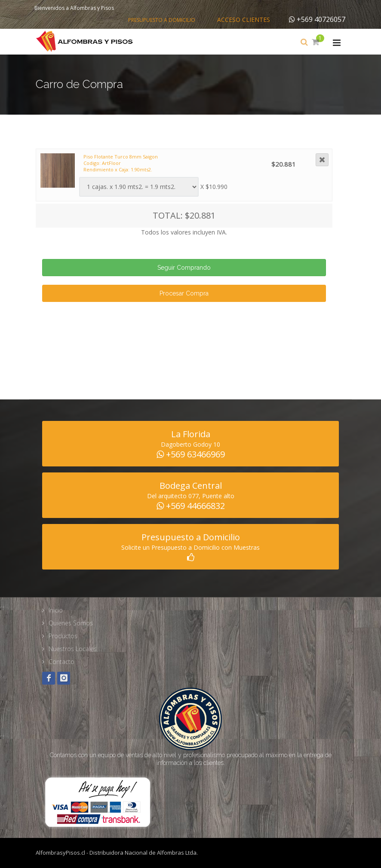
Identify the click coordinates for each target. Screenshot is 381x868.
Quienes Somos (71, 623)
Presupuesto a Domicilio (162, 20)
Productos (63, 636)
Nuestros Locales (73, 649)
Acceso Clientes (244, 20)
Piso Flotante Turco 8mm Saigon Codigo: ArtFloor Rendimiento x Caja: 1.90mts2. (121, 163)
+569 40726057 (317, 19)
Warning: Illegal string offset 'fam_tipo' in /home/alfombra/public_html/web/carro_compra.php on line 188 (139, 187)
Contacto (61, 662)
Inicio (56, 610)
